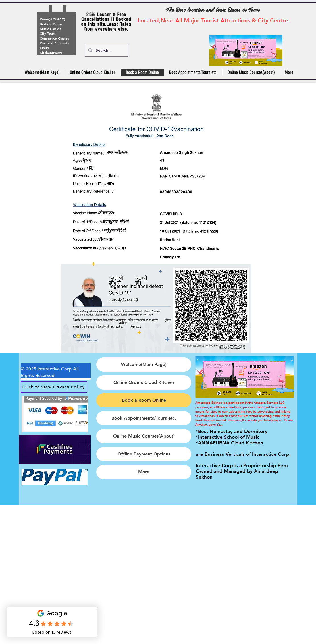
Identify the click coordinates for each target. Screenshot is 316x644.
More (144, 472)
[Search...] (106, 50)
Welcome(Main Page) (144, 364)
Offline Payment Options (144, 454)
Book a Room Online (144, 400)
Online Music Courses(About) (144, 436)
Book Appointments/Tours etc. (144, 418)
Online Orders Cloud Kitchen (144, 382)
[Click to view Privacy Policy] (54, 387)
